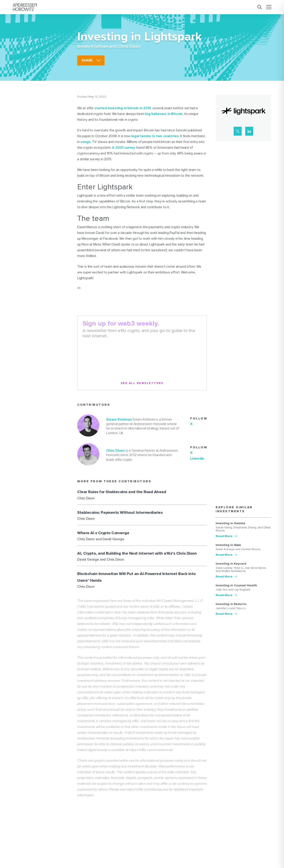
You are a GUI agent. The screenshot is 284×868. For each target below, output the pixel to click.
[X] (238, 131)
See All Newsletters (142, 383)
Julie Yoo (222, 590)
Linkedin (197, 459)
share (87, 60)
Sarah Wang (224, 527)
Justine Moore (251, 549)
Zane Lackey (224, 568)
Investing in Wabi (228, 545)
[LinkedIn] (249, 131)
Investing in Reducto (231, 604)
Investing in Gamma (230, 523)
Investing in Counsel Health (236, 585)
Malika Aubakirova (234, 571)
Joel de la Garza (255, 568)
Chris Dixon (129, 46)
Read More (224, 536)
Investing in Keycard (231, 564)
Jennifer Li (223, 608)
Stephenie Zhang (245, 527)
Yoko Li (238, 568)
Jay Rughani (242, 590)
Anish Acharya (225, 549)
